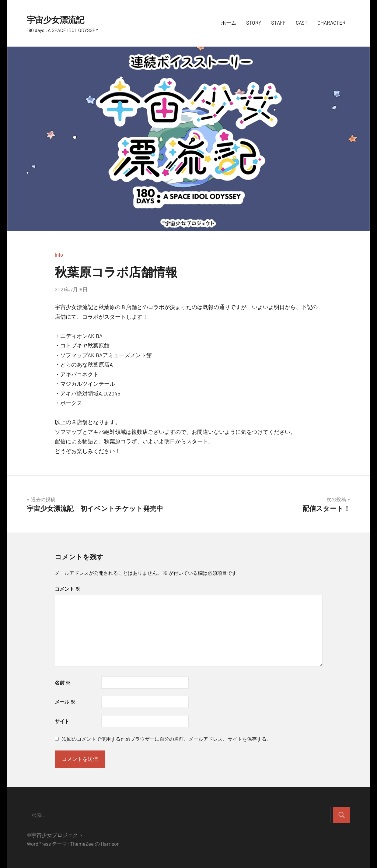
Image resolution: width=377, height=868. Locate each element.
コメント (67, 589)
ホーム (229, 23)
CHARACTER (331, 23)
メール (65, 702)
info (59, 255)
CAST (302, 23)
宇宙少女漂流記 (61, 19)
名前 (63, 682)
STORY (254, 23)
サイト (62, 721)
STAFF (279, 23)
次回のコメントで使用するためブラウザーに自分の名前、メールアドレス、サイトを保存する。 (167, 739)
